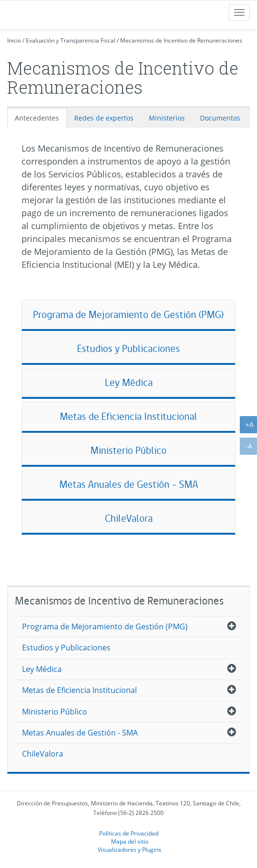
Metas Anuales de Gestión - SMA (129, 484)
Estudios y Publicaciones (128, 348)
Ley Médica (129, 382)
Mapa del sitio (130, 841)
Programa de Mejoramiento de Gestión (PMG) (128, 314)
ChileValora (129, 518)
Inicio (14, 40)
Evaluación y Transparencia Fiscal (71, 40)
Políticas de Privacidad (129, 833)
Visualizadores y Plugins (129, 849)
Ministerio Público (128, 450)
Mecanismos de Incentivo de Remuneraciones (181, 40)
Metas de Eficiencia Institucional (128, 416)
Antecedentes (37, 118)
